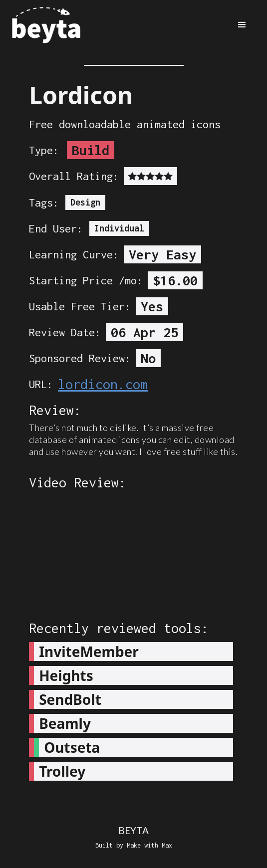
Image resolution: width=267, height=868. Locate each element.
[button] (242, 25)
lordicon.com (103, 384)
